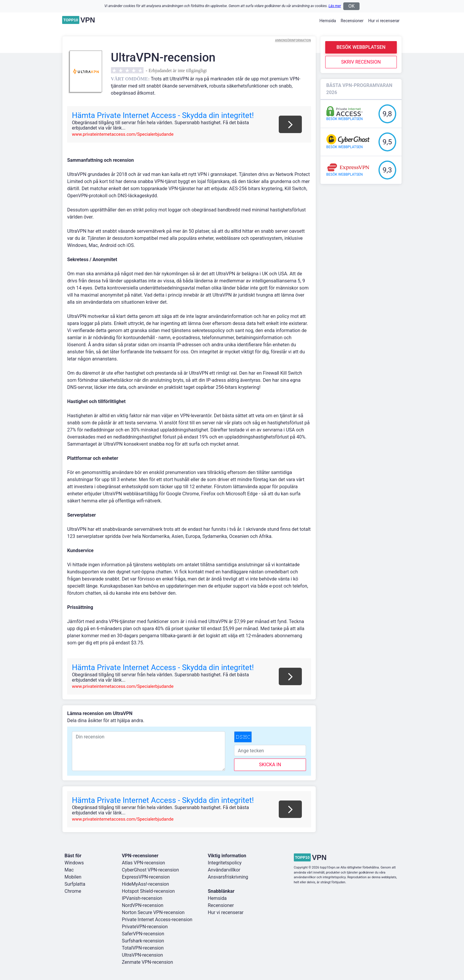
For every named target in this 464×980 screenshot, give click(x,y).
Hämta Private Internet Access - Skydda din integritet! (163, 115)
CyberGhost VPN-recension (150, 870)
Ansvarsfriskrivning (228, 877)
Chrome (73, 891)
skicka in (270, 765)
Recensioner (352, 21)
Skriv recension (361, 62)
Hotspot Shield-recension (148, 891)
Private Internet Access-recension (157, 920)
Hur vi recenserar (384, 21)
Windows (74, 863)
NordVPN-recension (143, 905)
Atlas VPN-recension (144, 863)
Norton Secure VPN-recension (153, 912)
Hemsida (328, 21)
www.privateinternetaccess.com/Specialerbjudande (123, 134)
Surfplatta (75, 884)
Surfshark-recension (143, 941)
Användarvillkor (224, 870)
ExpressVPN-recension (146, 877)
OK (351, 6)
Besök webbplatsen (361, 47)
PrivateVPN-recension (145, 927)
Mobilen (73, 877)
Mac (69, 870)
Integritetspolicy (225, 863)
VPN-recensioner (140, 856)
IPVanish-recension (142, 898)
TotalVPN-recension (143, 948)
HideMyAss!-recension (145, 884)
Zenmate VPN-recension (148, 962)
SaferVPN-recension (143, 934)
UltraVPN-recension (142, 955)
